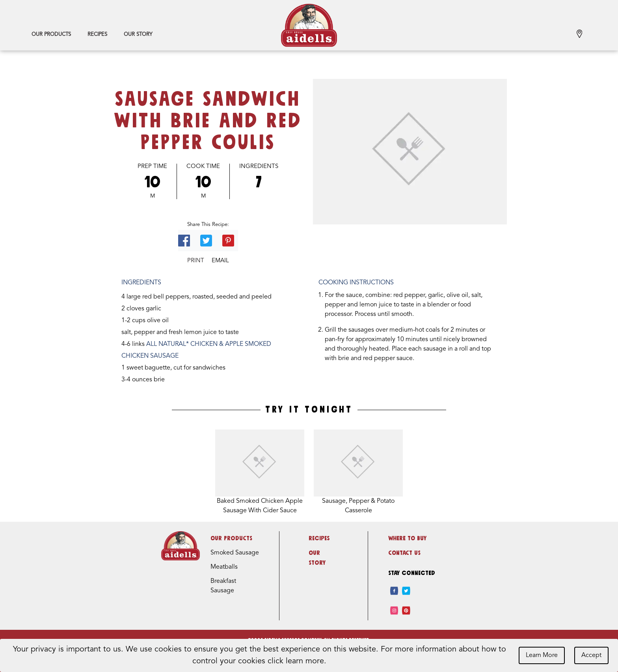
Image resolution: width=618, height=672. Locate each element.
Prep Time (152, 167)
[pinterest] (406, 610)
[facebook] (394, 591)
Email (220, 261)
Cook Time (203, 167)
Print (196, 261)
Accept (591, 655)
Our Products (51, 35)
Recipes (97, 35)
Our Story (138, 35)
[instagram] (394, 610)
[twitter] (406, 591)
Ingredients (259, 167)
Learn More (542, 655)
